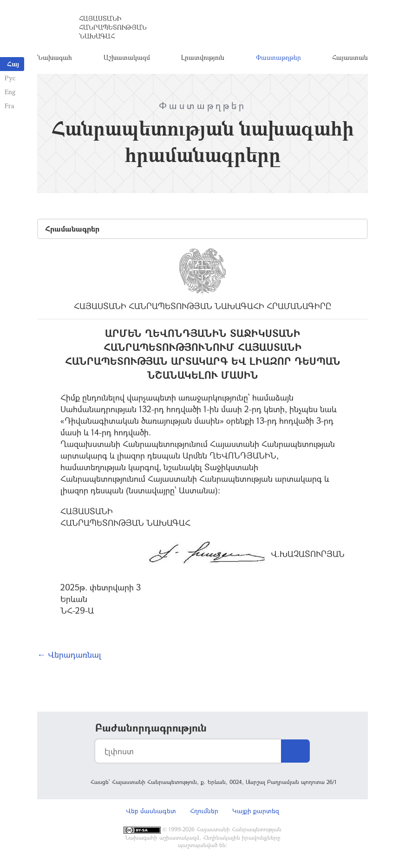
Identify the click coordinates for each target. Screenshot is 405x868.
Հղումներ (204, 812)
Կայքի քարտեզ (256, 812)
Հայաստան (350, 58)
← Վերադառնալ (69, 656)
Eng (10, 92)
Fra (10, 106)
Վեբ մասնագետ (151, 812)
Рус (10, 78)
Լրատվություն (203, 58)
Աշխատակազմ (127, 58)
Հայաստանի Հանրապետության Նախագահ (113, 28)
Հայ (13, 64)
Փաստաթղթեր (278, 58)
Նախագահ (55, 58)
